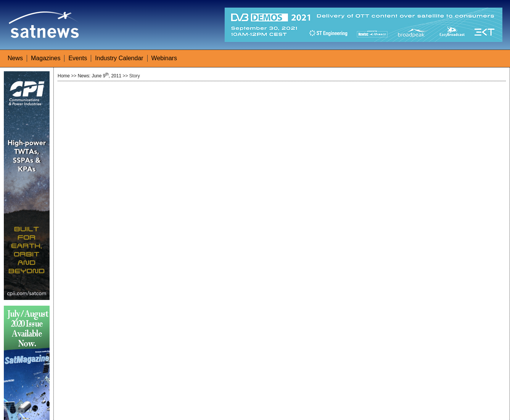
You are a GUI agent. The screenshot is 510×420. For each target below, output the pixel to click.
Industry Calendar (119, 58)
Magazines (46, 58)
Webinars (164, 58)
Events (78, 58)
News (15, 58)
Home (64, 76)
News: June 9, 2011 (100, 76)
